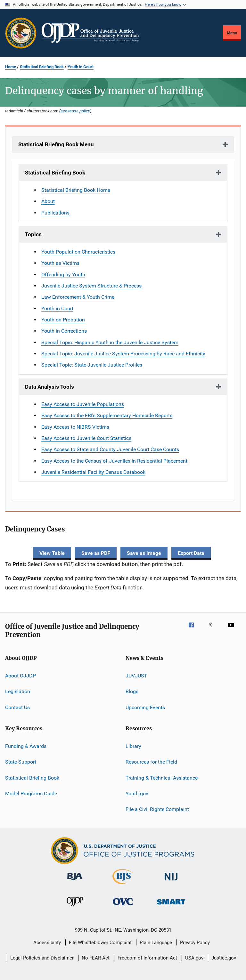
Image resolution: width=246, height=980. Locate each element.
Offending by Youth (63, 275)
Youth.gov (137, 794)
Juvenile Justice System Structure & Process (91, 286)
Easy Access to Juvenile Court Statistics (86, 438)
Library (133, 746)
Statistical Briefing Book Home (76, 190)
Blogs (132, 691)
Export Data (191, 553)
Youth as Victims (60, 263)
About (48, 201)
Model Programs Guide (31, 794)
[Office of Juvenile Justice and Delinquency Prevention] (75, 907)
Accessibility (47, 943)
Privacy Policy (195, 943)
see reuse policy (75, 111)
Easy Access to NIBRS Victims (75, 427)
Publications (55, 213)
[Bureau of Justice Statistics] (123, 885)
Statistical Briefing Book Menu (56, 144)
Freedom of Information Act (147, 958)
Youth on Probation (63, 320)
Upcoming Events (145, 707)
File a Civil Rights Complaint (157, 809)
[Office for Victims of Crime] (123, 906)
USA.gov (194, 958)
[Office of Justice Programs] (21, 33)
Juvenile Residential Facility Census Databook (93, 472)
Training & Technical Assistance (162, 778)
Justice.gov (224, 958)
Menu (232, 33)
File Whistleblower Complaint (100, 943)
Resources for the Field (151, 762)
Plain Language (156, 943)
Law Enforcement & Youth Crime (78, 297)
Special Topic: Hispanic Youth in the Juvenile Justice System (110, 342)
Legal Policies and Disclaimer (42, 958)
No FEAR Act (96, 958)
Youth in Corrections (64, 331)
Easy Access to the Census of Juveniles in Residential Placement (114, 461)
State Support (21, 762)
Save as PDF (96, 553)
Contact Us (17, 707)
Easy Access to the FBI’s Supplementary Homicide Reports (107, 415)
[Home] (90, 33)
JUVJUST (136, 676)
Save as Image (144, 553)
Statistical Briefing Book (42, 67)
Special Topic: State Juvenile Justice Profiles (92, 365)
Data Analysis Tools (49, 387)
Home (11, 67)
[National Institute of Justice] (171, 882)
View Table (52, 553)
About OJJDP (20, 676)
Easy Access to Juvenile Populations (83, 404)
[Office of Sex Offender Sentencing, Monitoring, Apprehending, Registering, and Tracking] (171, 906)
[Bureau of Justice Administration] (75, 881)
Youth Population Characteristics (78, 252)
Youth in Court (81, 67)
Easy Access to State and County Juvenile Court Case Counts (110, 449)
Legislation (18, 691)
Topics (33, 234)
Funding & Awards (26, 746)
